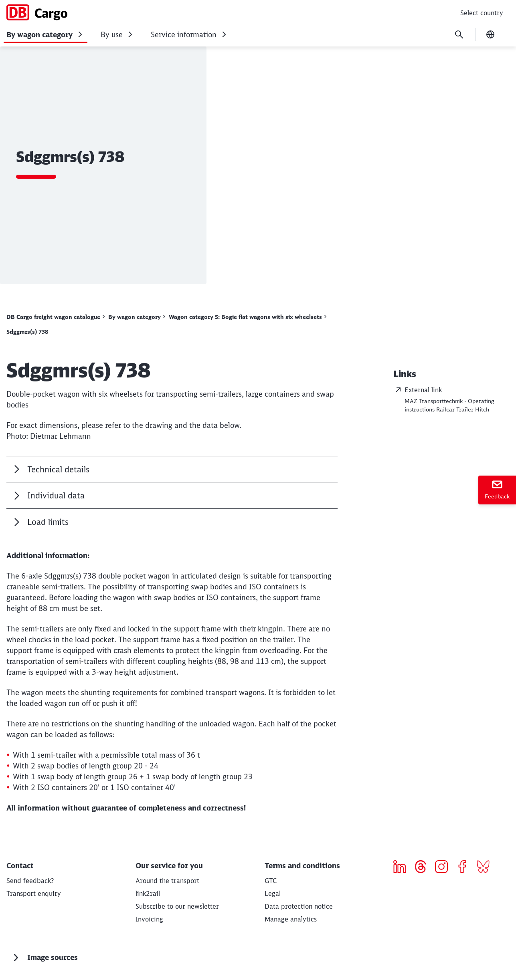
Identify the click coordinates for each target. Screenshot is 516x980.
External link (418, 390)
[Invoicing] (149, 919)
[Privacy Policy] (299, 906)
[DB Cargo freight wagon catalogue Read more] (56, 317)
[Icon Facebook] (465, 868)
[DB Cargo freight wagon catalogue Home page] (37, 12)
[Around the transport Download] (167, 881)
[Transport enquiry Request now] (34, 893)
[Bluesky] (486, 868)
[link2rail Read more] (148, 893)
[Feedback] (497, 490)
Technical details (58, 469)
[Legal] (273, 893)
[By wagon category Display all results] (137, 317)
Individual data (56, 495)
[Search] (459, 34)
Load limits (48, 522)
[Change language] (490, 34)
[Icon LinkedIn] (403, 868)
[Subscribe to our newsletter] (177, 906)
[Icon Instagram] (444, 868)
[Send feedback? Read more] (30, 881)
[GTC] (271, 881)
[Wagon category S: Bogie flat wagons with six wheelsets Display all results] (248, 317)
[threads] (424, 868)
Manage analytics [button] (291, 919)
